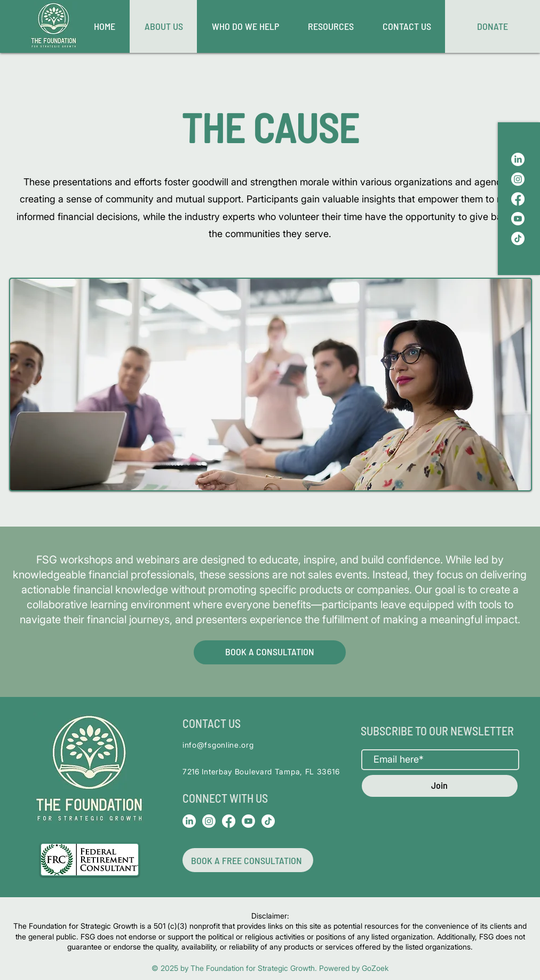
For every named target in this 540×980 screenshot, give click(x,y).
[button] (330, 26)
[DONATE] (493, 26)
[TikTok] (518, 238)
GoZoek (375, 968)
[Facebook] (518, 199)
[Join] (440, 786)
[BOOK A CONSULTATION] (270, 652)
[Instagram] (518, 179)
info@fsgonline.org (218, 745)
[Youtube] (518, 219)
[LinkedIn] (518, 159)
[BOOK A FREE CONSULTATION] (248, 860)
